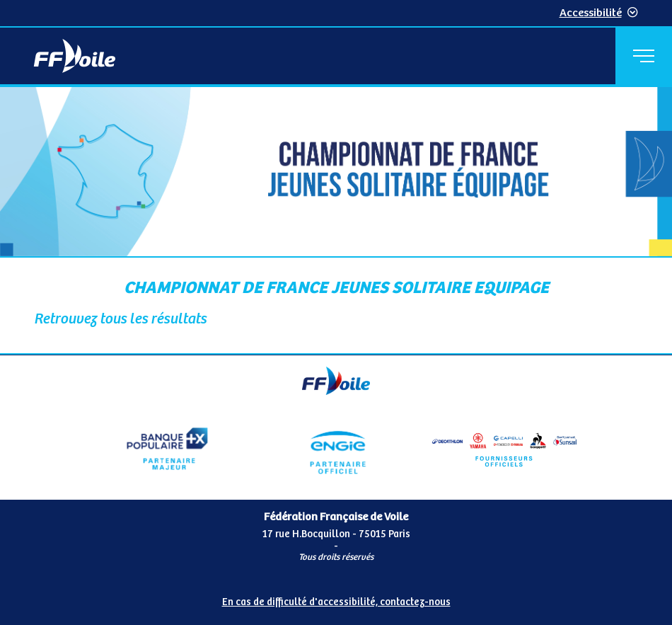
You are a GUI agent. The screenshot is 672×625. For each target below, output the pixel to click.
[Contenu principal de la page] (336, 221)
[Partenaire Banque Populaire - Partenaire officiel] (167, 449)
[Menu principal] (644, 56)
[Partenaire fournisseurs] (505, 449)
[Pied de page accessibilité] (336, 600)
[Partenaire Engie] (336, 449)
